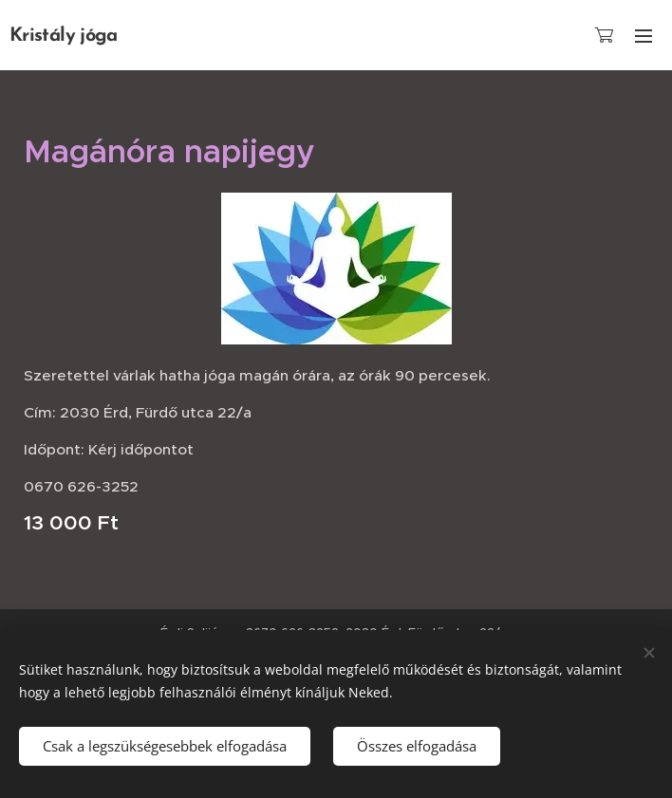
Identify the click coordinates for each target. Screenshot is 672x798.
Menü (644, 36)
